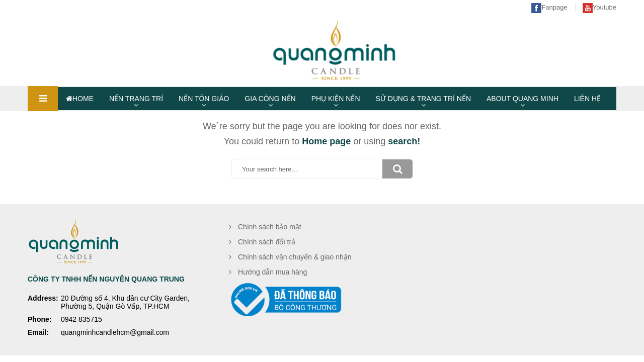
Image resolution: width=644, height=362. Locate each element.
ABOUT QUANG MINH (522, 99)
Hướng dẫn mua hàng (272, 272)
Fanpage (549, 7)
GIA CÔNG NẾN (270, 99)
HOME (80, 99)
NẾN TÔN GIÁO (204, 99)
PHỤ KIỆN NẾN (336, 99)
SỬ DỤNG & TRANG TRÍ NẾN (424, 99)
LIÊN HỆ (587, 99)
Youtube (599, 7)
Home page (326, 141)
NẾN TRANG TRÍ (136, 99)
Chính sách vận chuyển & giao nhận (295, 257)
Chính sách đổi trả (267, 242)
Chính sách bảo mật (270, 227)
